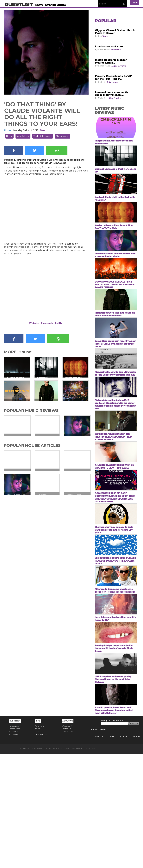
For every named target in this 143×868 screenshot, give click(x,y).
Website (34, 323)
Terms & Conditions (39, 862)
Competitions (14, 843)
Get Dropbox (90, 862)
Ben (42, 130)
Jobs (37, 846)
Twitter (59, 323)
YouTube (121, 851)
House (8, 130)
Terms (37, 843)
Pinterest (134, 851)
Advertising (40, 840)
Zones (62, 5)
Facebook (47, 323)
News (39, 5)
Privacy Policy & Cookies (59, 862)
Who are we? (67, 840)
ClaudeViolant (63, 136)
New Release (23, 136)
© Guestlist (24, 862)
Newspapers (14, 840)
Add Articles (14, 849)
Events (51, 5)
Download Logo (41, 849)
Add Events (13, 846)
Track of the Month (43, 136)
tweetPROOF (77, 862)
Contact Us (66, 843)
